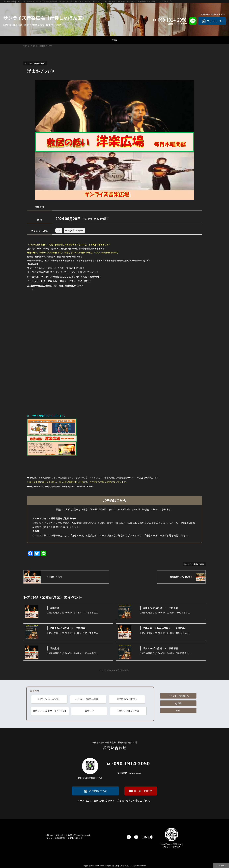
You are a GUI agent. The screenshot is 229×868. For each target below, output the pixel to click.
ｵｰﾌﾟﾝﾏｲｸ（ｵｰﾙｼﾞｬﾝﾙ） (49, 699)
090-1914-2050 (172, 20)
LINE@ (147, 837)
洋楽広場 (54, 608)
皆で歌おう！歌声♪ (127, 699)
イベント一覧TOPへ (178, 696)
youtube (136, 837)
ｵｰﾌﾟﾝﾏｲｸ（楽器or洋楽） (88, 699)
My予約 (178, 703)
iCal (59, 230)
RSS (178, 710)
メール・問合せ (143, 791)
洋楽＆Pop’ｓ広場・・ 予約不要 (160, 608)
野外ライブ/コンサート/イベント (50, 711)
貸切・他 (89, 711)
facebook (129, 837)
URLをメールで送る (172, 847)
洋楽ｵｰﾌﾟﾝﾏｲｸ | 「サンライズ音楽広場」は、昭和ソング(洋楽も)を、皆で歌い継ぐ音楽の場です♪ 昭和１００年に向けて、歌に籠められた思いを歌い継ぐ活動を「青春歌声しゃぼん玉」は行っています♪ (87, 1)
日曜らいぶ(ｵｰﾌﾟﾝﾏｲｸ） (128, 711)
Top (114, 40)
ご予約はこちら (98, 791)
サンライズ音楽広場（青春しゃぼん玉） (45, 18)
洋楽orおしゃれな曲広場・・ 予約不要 (164, 628)
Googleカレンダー (74, 230)
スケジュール (215, 21)
